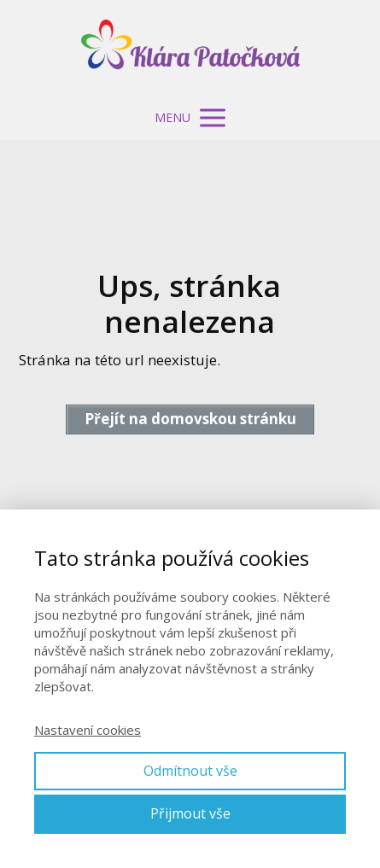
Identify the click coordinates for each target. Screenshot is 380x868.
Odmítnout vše (190, 771)
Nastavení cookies (88, 730)
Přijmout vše (190, 813)
